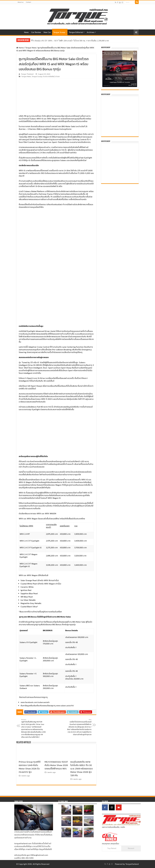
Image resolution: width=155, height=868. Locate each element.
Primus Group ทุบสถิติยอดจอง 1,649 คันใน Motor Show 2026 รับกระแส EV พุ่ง (30, 767)
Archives (91, 32)
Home (19, 32)
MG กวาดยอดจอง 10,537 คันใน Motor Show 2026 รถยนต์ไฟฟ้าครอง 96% (56, 765)
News (26, 32)
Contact (28, 2)
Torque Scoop (59, 32)
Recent (131, 848)
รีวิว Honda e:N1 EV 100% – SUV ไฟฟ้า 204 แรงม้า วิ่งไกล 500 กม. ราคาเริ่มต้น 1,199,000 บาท (70, 41)
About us (21, 2)
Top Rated (112, 848)
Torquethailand (132, 864)
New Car (47, 32)
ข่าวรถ (57, 76)
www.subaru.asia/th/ (65, 706)
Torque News (31, 48)
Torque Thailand (27, 74)
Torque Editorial (76, 32)
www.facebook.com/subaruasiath (35, 702)
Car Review (36, 32)
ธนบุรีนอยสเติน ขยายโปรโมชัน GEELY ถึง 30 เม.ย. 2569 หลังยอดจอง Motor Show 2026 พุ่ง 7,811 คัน (82, 769)
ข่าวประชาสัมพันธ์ (49, 76)
